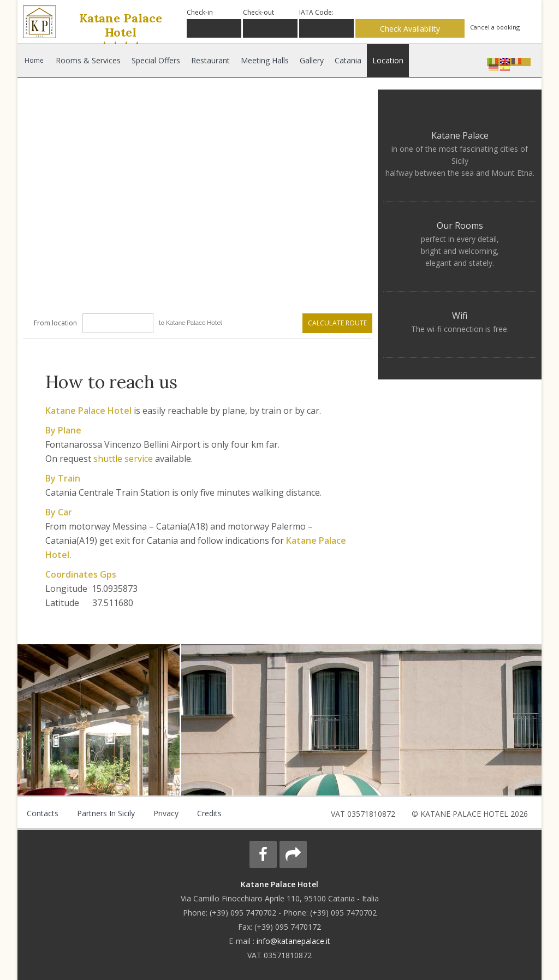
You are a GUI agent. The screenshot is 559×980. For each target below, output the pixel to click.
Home (34, 60)
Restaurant (209, 60)
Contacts (42, 813)
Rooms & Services (88, 60)
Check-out (258, 12)
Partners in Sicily (104, 813)
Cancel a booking (495, 27)
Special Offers (155, 60)
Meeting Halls (263, 60)
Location (385, 60)
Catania (346, 60)
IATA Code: (316, 12)
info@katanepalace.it (293, 941)
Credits (206, 813)
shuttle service (124, 459)
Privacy (163, 813)
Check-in (200, 12)
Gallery (310, 60)
